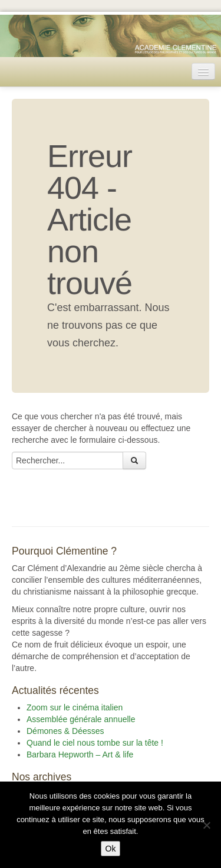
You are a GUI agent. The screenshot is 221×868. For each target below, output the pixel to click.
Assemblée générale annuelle (81, 719)
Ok (111, 849)
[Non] (206, 825)
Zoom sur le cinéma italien (75, 707)
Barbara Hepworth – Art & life (80, 755)
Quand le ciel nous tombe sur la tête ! (95, 743)
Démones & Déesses (65, 731)
